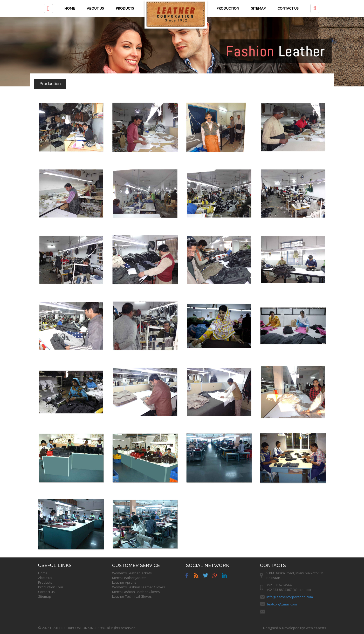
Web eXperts (316, 628)
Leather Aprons (124, 582)
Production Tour (51, 587)
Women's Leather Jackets (132, 573)
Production (228, 8)
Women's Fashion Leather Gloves (139, 587)
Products (125, 8)
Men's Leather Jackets (129, 578)
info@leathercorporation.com (290, 597)
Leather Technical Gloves (132, 596)
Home (70, 8)
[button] (48, 8)
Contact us (288, 8)
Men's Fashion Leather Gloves (136, 592)
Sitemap (258, 8)
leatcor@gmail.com (282, 604)
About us (95, 8)
